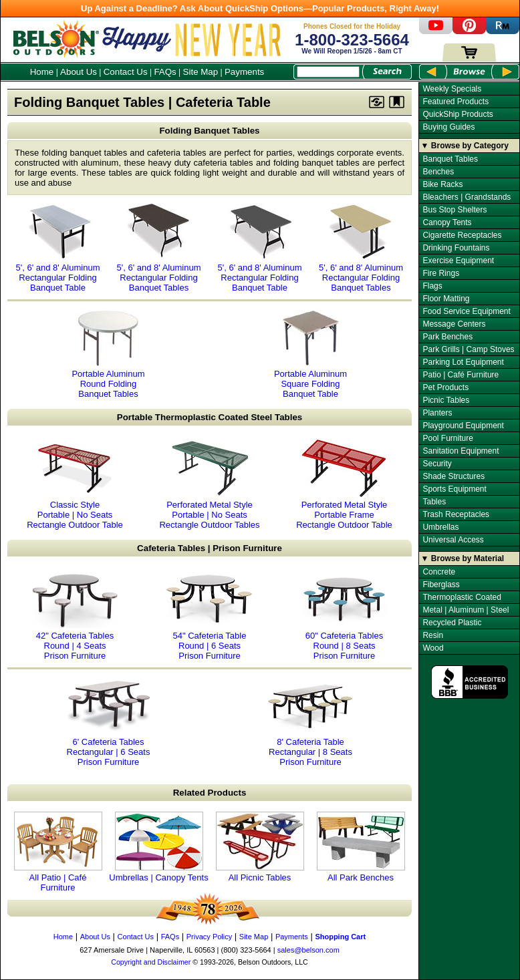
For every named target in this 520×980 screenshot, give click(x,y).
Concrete (439, 572)
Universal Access (453, 540)
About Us (79, 72)
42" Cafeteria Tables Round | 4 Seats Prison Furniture (75, 615)
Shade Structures (453, 476)
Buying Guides (448, 127)
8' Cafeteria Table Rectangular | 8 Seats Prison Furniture (311, 721)
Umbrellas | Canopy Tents (158, 847)
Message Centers (454, 324)
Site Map (201, 72)
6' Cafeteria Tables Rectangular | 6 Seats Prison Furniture (108, 721)
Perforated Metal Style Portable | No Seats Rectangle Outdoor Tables (209, 484)
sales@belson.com (308, 950)
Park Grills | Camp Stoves (468, 349)
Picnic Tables (446, 400)
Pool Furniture (447, 438)
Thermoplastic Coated (462, 597)
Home (42, 72)
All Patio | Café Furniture (58, 852)
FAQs (165, 72)
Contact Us (126, 72)
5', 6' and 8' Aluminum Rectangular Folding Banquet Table (58, 247)
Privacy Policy (209, 937)
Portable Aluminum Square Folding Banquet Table (311, 353)
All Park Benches (361, 847)
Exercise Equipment (458, 261)
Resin (433, 635)
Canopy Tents (447, 222)
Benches (438, 172)
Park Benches (447, 337)
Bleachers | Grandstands (467, 197)
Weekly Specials (452, 89)
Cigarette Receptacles (462, 235)
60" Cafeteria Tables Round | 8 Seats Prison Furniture (344, 615)
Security (437, 464)
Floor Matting (446, 299)
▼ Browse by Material (463, 558)
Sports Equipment (454, 489)
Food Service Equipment (466, 311)
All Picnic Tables (260, 847)
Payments (244, 72)
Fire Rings (441, 273)
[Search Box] (328, 72)
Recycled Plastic (452, 623)
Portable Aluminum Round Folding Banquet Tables (108, 353)
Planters (437, 413)
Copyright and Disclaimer (151, 962)
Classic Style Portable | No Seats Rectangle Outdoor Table (75, 484)
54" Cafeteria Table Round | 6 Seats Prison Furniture (210, 615)
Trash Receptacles (456, 514)
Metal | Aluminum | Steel (466, 610)
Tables (434, 502)
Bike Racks (442, 184)
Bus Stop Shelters (454, 210)
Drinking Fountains (456, 248)
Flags (432, 286)
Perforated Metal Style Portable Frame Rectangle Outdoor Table (344, 484)
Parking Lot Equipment (463, 362)
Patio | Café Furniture (461, 375)
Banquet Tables (450, 159)
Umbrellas (440, 527)
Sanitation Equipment (461, 451)
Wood (433, 648)
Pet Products (445, 387)
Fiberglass (441, 585)
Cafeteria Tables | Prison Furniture (210, 548)
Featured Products (456, 102)
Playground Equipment (463, 426)
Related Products (210, 793)
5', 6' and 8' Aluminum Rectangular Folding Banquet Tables (159, 247)
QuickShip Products (458, 114)
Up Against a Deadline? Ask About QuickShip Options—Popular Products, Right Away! (260, 8)
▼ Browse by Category (465, 146)
